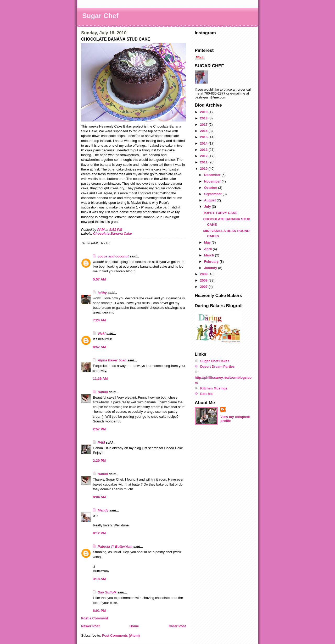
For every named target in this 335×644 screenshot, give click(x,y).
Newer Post (90, 626)
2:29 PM (99, 461)
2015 (204, 137)
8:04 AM (99, 497)
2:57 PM (99, 429)
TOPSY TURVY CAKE (220, 213)
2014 (204, 143)
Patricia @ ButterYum (115, 546)
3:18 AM (99, 579)
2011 (204, 162)
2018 (204, 118)
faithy (102, 293)
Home (134, 626)
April (208, 249)
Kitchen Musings (214, 388)
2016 (204, 131)
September (213, 194)
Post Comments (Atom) (121, 635)
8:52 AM (99, 347)
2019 (204, 112)
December (213, 175)
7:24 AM (99, 320)
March (210, 255)
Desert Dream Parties (217, 367)
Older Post (177, 626)
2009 (204, 274)
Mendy (103, 510)
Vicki (102, 334)
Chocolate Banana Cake (113, 233)
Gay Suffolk (107, 592)
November (213, 181)
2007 (204, 287)
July (208, 207)
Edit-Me (206, 394)
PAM (101, 442)
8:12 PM (99, 533)
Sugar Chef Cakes (215, 361)
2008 (204, 280)
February (212, 262)
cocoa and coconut (114, 256)
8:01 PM (99, 611)
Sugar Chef (100, 16)
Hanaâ (103, 392)
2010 (204, 169)
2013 (204, 150)
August (210, 200)
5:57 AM (99, 279)
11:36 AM (100, 379)
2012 (204, 156)
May (208, 242)
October (211, 188)
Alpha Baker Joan (112, 360)
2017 (204, 125)
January (211, 268)
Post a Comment (95, 618)
